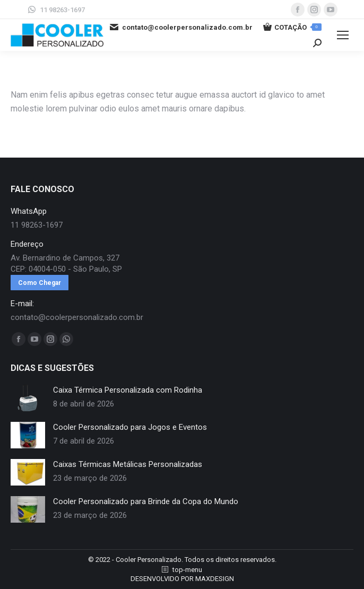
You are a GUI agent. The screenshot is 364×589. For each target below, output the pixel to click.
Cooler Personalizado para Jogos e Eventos (130, 427)
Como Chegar (40, 283)
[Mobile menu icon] (343, 35)
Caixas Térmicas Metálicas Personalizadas (128, 464)
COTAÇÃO (292, 27)
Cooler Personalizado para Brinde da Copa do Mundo (146, 501)
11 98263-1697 (56, 10)
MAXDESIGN (215, 579)
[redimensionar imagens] (28, 398)
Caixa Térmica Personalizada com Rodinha (128, 390)
